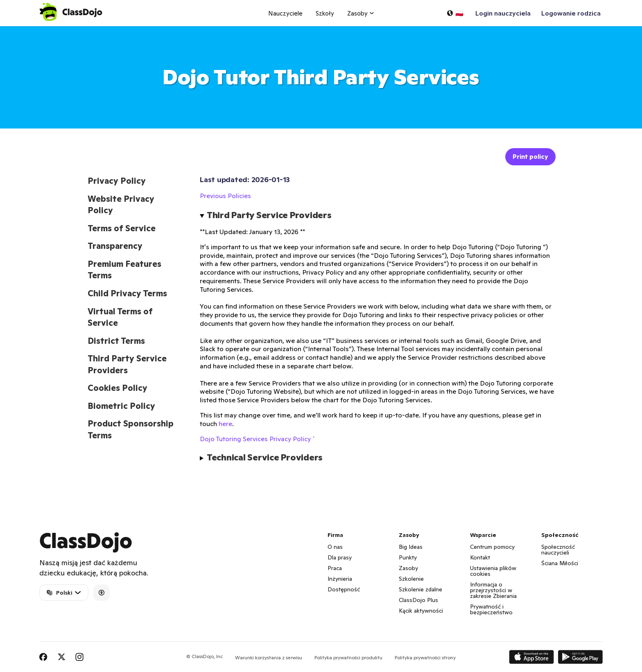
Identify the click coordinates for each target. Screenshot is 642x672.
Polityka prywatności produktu (348, 657)
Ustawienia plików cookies (493, 571)
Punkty (408, 557)
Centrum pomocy (492, 547)
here (225, 424)
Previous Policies (225, 196)
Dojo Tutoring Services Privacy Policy (255, 439)
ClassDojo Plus (418, 600)
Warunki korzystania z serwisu (269, 657)
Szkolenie (411, 579)
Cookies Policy (118, 388)
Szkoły (325, 13)
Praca (335, 568)
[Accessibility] (102, 593)
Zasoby (408, 568)
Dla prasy (340, 557)
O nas (335, 547)
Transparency (115, 246)
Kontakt (480, 557)
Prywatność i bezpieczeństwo (491, 609)
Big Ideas (411, 547)
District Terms (116, 341)
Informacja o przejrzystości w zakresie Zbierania (493, 590)
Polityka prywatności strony (425, 657)
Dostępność (344, 589)
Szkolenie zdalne (420, 589)
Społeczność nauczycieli (558, 550)
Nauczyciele (285, 13)
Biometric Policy (121, 406)
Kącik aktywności (421, 611)
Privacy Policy (117, 181)
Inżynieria (340, 579)
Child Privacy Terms (127, 293)
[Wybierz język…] (455, 13)
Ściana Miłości (560, 563)
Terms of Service (122, 228)
